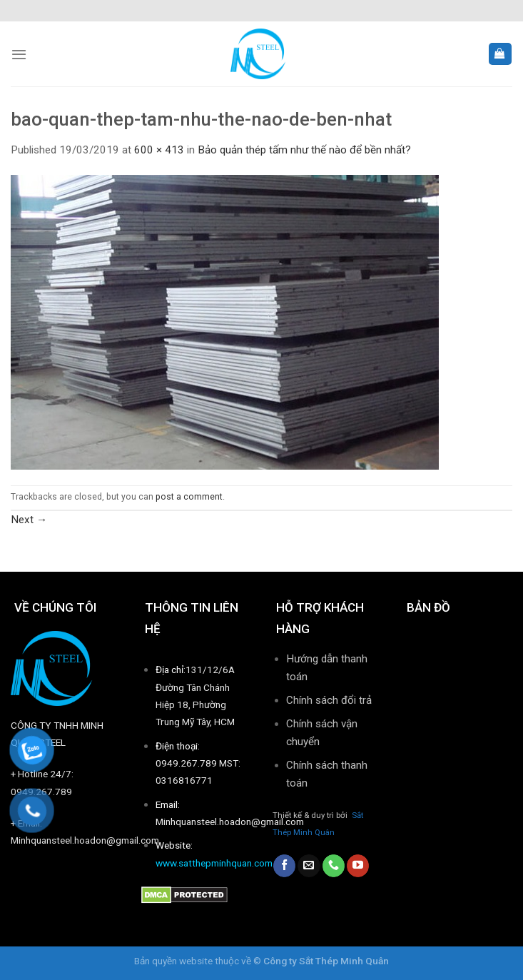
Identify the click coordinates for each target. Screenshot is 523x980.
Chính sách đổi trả (329, 700)
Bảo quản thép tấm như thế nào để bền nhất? (304, 150)
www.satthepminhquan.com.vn (220, 863)
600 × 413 (159, 150)
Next (29, 520)
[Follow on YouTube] (358, 866)
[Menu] (19, 54)
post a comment (189, 497)
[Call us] (334, 866)
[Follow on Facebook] (284, 866)
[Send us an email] (309, 866)
